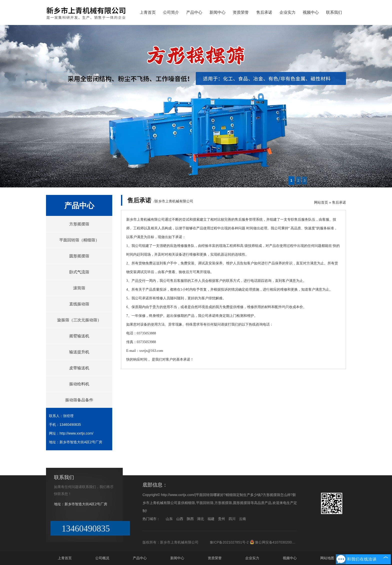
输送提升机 (79, 352)
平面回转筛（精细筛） (79, 240)
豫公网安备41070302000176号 (276, 542)
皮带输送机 (79, 368)
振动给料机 (79, 384)
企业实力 (287, 12)
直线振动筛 (79, 304)
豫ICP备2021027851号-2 (229, 542)
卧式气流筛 (79, 272)
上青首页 (148, 12)
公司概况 (102, 558)
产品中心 (194, 12)
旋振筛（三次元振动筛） (79, 320)
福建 (211, 519)
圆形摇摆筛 (79, 256)
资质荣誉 (241, 12)
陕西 (190, 519)
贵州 (221, 519)
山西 (180, 519)
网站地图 (327, 558)
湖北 (200, 519)
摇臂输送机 (79, 336)
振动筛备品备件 (79, 400)
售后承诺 (264, 12)
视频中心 (311, 12)
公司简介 (171, 12)
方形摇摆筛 (79, 224)
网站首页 (321, 202)
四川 (232, 519)
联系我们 (334, 12)
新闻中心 (217, 12)
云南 (242, 519)
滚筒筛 (79, 288)
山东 (169, 519)
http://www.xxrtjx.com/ (76, 433)
